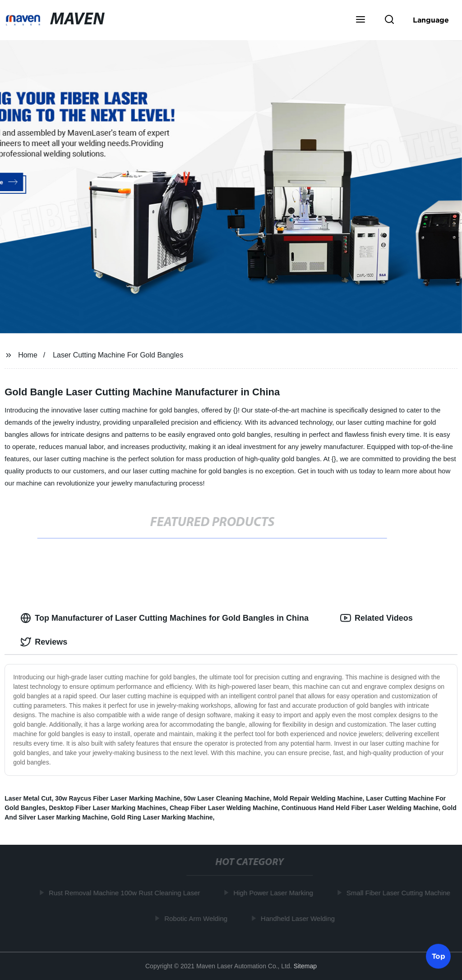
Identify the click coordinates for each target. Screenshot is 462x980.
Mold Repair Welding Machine (318, 798)
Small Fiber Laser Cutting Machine (400, 893)
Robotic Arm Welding (197, 918)
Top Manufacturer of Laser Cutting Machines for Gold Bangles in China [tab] (164, 618)
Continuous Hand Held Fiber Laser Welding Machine (360, 808)
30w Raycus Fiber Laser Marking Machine (118, 798)
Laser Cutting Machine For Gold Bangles (118, 355)
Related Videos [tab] (377, 618)
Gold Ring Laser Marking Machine (162, 817)
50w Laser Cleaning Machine (227, 798)
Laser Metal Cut (28, 798)
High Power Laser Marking (275, 893)
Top (439, 956)
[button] (360, 20)
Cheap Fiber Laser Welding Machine (224, 808)
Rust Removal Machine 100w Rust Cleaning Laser (126, 893)
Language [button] (431, 20)
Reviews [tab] (44, 642)
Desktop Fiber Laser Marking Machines (107, 808)
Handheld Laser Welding (299, 918)
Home (28, 355)
